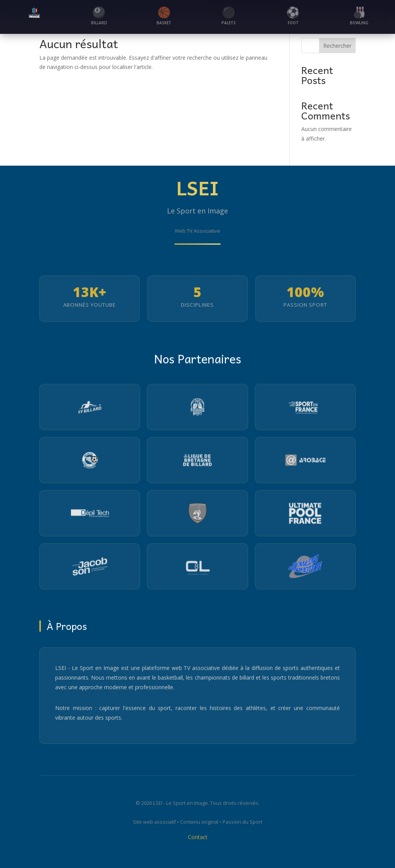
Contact (198, 839)
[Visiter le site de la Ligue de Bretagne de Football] (90, 462)
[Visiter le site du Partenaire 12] (305, 568)
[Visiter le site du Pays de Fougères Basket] (197, 409)
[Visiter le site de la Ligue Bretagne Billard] (197, 462)
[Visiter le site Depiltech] (90, 515)
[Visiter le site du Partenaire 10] (90, 568)
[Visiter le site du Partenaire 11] (197, 568)
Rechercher (337, 46)
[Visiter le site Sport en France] (305, 409)
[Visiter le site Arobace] (305, 462)
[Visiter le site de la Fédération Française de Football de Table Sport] (197, 515)
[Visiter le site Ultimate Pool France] (305, 515)
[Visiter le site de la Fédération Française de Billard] (90, 409)
